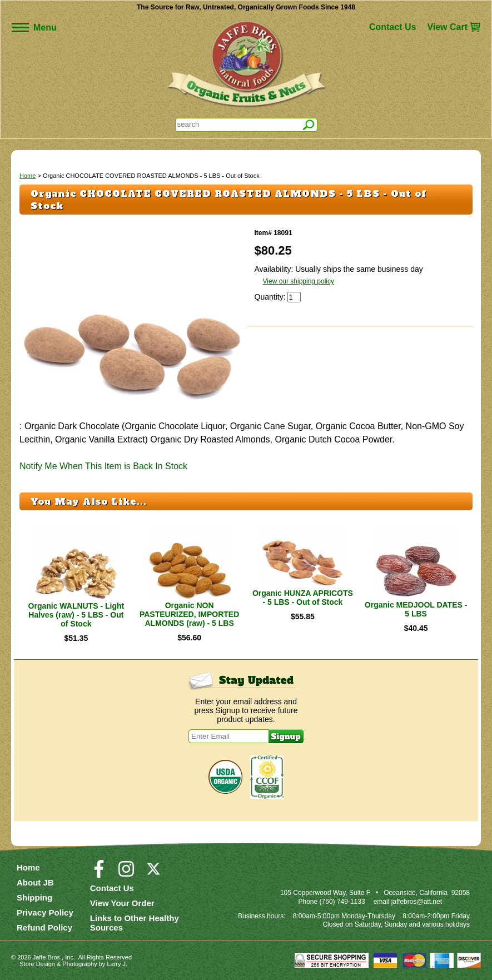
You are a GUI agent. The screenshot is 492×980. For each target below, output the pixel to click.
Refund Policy (44, 927)
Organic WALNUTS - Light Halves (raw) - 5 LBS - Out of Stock (76, 615)
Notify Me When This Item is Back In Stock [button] (103, 466)
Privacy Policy (45, 912)
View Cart (447, 27)
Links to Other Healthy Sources (135, 923)
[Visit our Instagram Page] (126, 874)
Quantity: (271, 297)
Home (28, 176)
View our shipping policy (299, 281)
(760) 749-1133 (342, 902)
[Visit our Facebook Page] (99, 874)
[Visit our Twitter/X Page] (153, 874)
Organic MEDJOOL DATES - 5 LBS (416, 609)
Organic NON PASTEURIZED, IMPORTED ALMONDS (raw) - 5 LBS (189, 614)
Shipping (34, 897)
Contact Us (392, 27)
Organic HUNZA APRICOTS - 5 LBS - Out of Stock (303, 598)
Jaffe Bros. (47, 957)
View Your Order (122, 903)
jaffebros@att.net (417, 902)
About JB (35, 882)
